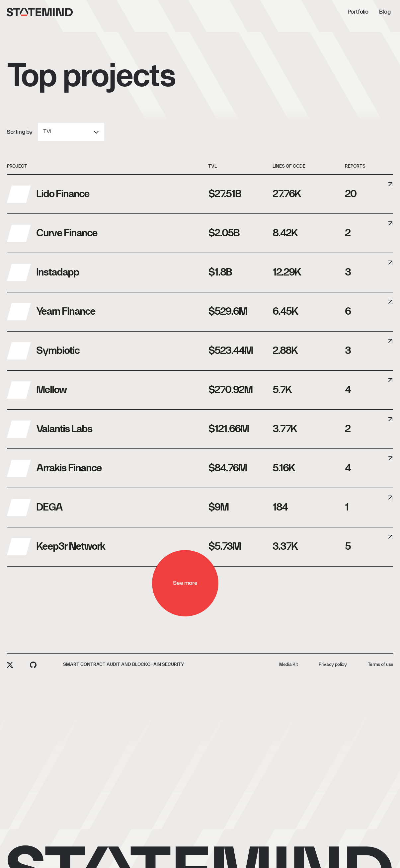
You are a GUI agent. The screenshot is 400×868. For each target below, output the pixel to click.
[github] (33, 665)
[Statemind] (40, 12)
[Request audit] (361, 12)
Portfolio (175, 12)
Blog (201, 12)
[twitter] (10, 665)
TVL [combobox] (48, 132)
